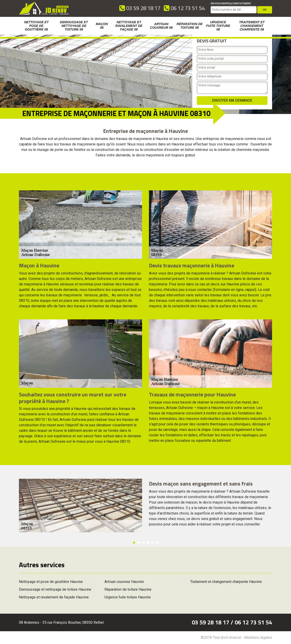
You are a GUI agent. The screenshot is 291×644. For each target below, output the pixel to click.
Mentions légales (258, 638)
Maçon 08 (102, 26)
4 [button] (148, 543)
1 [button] (134, 543)
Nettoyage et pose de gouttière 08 (36, 26)
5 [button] (152, 543)
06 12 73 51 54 (184, 8)
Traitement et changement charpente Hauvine (226, 582)
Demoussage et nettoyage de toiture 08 (74, 26)
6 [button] (157, 543)
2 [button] (139, 543)
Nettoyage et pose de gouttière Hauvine (51, 582)
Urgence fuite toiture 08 (218, 26)
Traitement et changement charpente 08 (252, 26)
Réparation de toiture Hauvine (128, 589)
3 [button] (143, 543)
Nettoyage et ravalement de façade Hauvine (54, 597)
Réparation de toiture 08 (190, 26)
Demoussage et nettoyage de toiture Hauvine (55, 589)
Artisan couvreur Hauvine (124, 582)
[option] (0, 173)
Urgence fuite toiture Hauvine (128, 597)
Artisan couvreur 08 (161, 26)
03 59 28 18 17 (140, 8)
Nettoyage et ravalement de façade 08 (129, 26)
